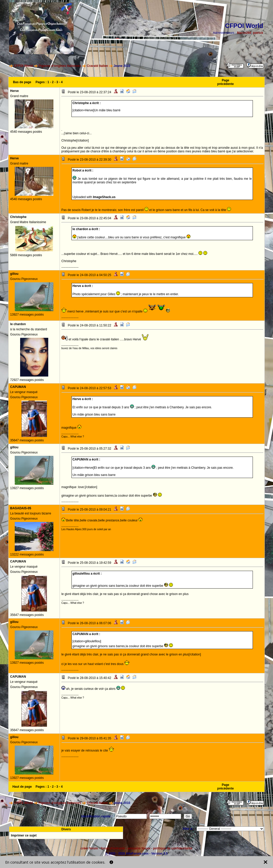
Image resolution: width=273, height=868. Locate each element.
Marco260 (244, 33)
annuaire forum (139, 848)
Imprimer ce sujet (24, 835)
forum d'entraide (113, 848)
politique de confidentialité (173, 848)
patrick (258, 33)
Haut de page (22, 787)
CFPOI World (23, 66)
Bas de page (22, 82)
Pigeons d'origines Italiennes (60, 66)
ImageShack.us (104, 197)
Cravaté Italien (97, 66)
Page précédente (226, 82)
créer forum (89, 848)
